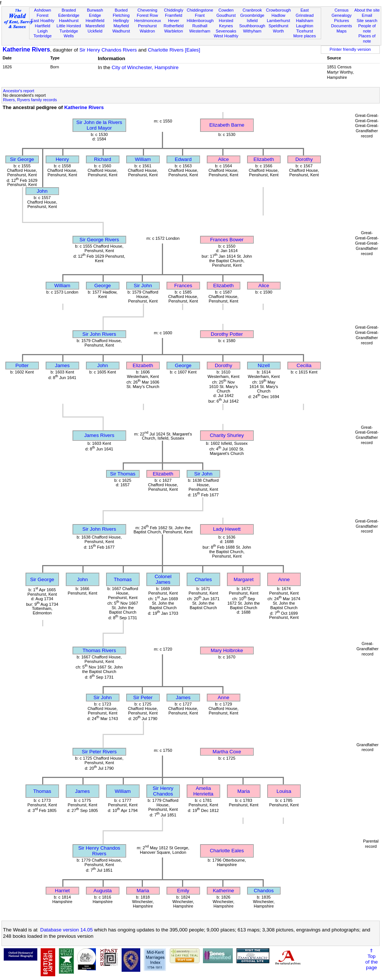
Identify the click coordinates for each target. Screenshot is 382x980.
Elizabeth (264, 159)
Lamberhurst (278, 21)
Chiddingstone (200, 10)
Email (367, 15)
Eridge (95, 15)
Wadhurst (121, 31)
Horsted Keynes (226, 23)
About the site (367, 10)
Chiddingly (173, 10)
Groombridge (252, 15)
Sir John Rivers (99, 334)
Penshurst (147, 26)
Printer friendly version (350, 49)
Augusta (103, 891)
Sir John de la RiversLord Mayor (99, 125)
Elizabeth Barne (227, 125)
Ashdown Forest (43, 13)
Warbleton (173, 31)
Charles (203, 579)
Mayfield (121, 26)
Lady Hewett (227, 529)
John (42, 191)
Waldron (148, 31)
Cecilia (304, 365)
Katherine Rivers (26, 49)
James (62, 365)
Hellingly (121, 21)
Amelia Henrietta (203, 791)
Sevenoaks (226, 31)
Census (342, 10)
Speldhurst (278, 26)
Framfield (173, 15)
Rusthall (200, 26)
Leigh (42, 31)
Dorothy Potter (227, 334)
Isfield (252, 21)
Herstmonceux (148, 21)
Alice (224, 159)
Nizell (264, 365)
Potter (22, 365)
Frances (183, 286)
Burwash (95, 10)
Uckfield (95, 31)
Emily (183, 891)
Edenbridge (69, 15)
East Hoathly (43, 21)
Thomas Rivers (99, 650)
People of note (367, 28)
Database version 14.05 (67, 930)
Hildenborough (200, 21)
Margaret (243, 579)
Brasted (69, 10)
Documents (341, 26)
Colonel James (163, 579)
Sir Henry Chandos (163, 791)
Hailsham (304, 21)
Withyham (252, 31)
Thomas (123, 579)
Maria (243, 791)
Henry (62, 159)
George (103, 286)
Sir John (143, 286)
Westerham (200, 31)
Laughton (304, 26)
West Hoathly (226, 36)
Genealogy (342, 15)
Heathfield (95, 21)
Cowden (226, 10)
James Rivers (99, 435)
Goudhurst (226, 15)
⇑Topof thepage (371, 959)
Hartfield (42, 26)
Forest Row (148, 15)
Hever (174, 21)
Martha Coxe (227, 752)
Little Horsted (69, 26)
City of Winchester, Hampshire (145, 67)
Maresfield (95, 26)
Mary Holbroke (227, 650)
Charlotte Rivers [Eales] (174, 50)
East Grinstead (304, 13)
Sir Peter (143, 697)
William (143, 159)
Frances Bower (227, 240)
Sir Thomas (123, 474)
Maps (342, 31)
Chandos (264, 891)
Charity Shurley (227, 435)
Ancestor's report (19, 91)
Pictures (342, 21)
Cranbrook (252, 10)
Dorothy (304, 159)
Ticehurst (305, 31)
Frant (200, 15)
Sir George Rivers (99, 240)
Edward (183, 159)
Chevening (148, 10)
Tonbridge (43, 36)
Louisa (284, 791)
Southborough (252, 26)
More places (305, 36)
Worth (278, 31)
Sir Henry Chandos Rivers (108, 50)
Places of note (367, 38)
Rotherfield (173, 26)
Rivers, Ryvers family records (30, 100)
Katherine (223, 891)
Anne (284, 579)
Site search (367, 21)
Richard (103, 159)
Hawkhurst (69, 21)
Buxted (121, 10)
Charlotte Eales (227, 851)
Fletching (121, 15)
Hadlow (278, 15)
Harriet (62, 891)
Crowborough (278, 10)
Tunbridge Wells (69, 34)
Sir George (22, 159)
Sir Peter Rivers (99, 752)
